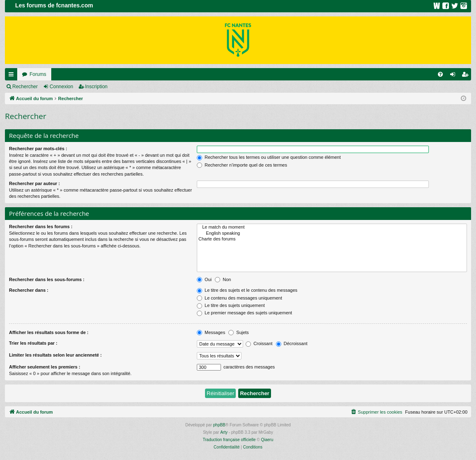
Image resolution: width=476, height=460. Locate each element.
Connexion (61, 87)
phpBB (219, 425)
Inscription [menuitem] (467, 76)
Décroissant (292, 343)
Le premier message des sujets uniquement (244, 313)
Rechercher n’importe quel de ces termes (242, 165)
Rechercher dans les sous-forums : (47, 279)
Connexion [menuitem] (454, 76)
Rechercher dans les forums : (41, 227)
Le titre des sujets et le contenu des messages (247, 290)
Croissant (259, 343)
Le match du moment (332, 227)
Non (223, 279)
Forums (38, 74)
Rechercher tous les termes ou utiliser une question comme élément (269, 157)
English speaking (332, 233)
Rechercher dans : (29, 290)
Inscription (97, 87)
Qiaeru (267, 440)
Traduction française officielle (229, 440)
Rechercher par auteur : (34, 183)
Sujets (239, 332)
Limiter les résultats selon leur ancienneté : (55, 355)
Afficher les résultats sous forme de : (49, 332)
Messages (211, 332)
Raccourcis (13, 76)
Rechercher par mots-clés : (38, 149)
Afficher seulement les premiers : (45, 367)
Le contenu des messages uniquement (239, 298)
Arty (224, 432)
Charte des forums (332, 239)
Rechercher (25, 87)
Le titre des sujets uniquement (231, 305)
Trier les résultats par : (33, 343)
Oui (204, 279)
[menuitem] (440, 74)
